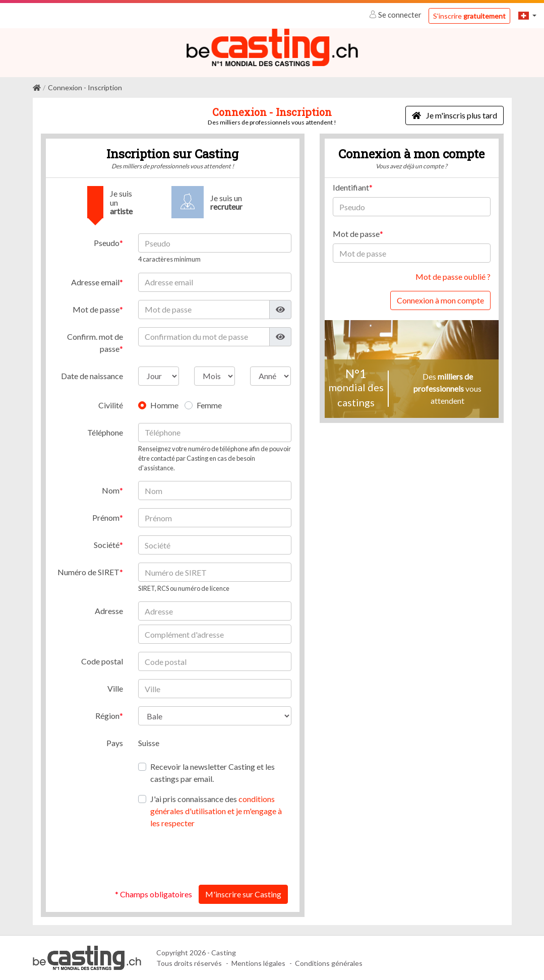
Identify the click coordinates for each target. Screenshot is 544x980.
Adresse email (95, 282)
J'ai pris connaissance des (216, 811)
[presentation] (215, 857)
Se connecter (396, 15)
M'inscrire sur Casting (243, 894)
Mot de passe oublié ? (453, 277)
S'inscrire (469, 16)
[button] (527, 15)
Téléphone (105, 432)
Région (107, 716)
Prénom (106, 517)
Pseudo (107, 243)
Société (107, 544)
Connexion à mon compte (440, 300)
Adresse (109, 611)
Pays (115, 743)
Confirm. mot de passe (95, 342)
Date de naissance (92, 375)
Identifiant (351, 187)
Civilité (111, 405)
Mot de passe (96, 309)
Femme (209, 405)
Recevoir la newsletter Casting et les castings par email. (213, 773)
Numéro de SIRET (88, 571)
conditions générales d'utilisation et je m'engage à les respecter (216, 811)
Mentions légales (258, 963)
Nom (111, 490)
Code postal (102, 661)
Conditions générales (329, 963)
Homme (164, 405)
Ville (115, 688)
